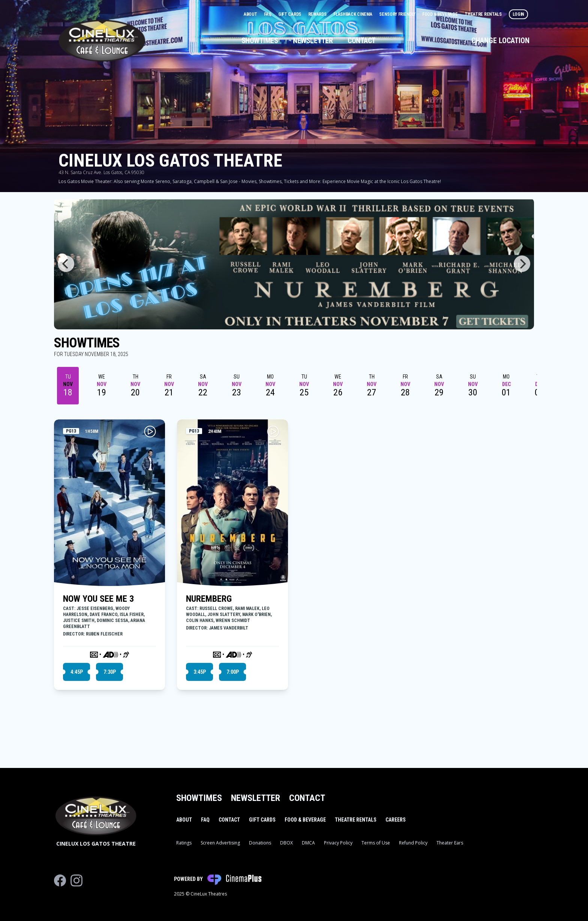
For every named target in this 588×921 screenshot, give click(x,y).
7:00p (233, 672)
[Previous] (66, 264)
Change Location (500, 41)
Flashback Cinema (353, 14)
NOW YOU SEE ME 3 (98, 599)
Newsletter (313, 41)
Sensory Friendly (398, 14)
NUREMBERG (209, 599)
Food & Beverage (440, 14)
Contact (362, 41)
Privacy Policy (338, 843)
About (251, 14)
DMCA (308, 843)
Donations (260, 843)
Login (519, 14)
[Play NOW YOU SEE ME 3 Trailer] (150, 431)
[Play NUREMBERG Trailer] (273, 431)
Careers (396, 820)
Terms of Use (376, 843)
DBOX (286, 843)
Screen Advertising (220, 843)
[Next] (522, 264)
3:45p (200, 672)
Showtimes (260, 41)
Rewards (318, 14)
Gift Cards (290, 14)
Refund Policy (413, 843)
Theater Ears (450, 843)
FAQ (268, 14)
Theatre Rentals (484, 14)
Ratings (184, 843)
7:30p (110, 672)
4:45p (77, 672)
